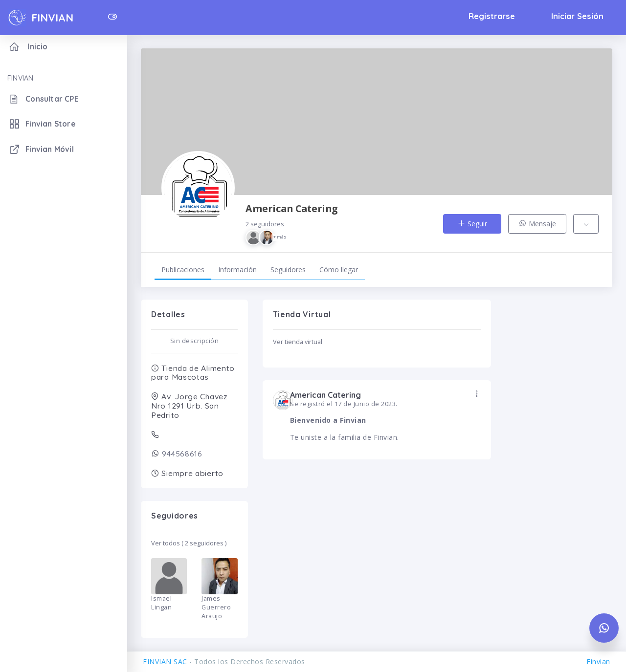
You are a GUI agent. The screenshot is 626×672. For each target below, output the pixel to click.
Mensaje (537, 224)
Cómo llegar (339, 270)
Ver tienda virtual (298, 342)
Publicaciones (183, 270)
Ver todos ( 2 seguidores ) (189, 543)
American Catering (291, 224)
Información (237, 270)
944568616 (181, 454)
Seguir (472, 224)
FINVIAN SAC (165, 661)
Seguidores (288, 270)
